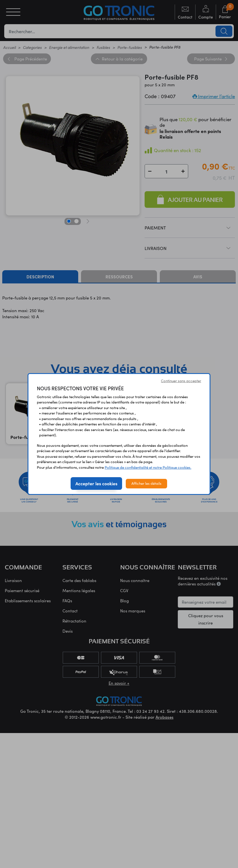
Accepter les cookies (96, 483)
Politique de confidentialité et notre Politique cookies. (148, 467)
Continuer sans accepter (181, 381)
